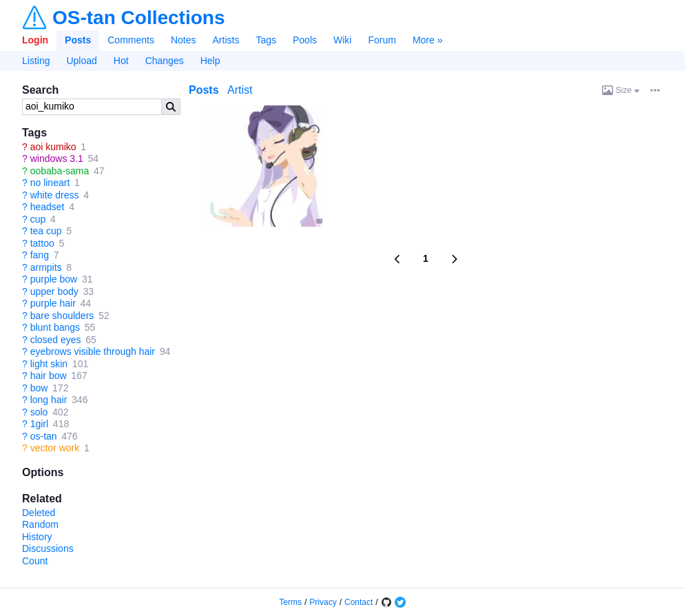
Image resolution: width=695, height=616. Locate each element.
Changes (165, 61)
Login (35, 40)
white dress (55, 195)
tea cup (46, 231)
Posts (78, 40)
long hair (49, 400)
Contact (359, 602)
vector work (55, 448)
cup (38, 219)
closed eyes (56, 340)
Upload (81, 61)
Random (40, 524)
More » (428, 40)
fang (40, 255)
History (37, 537)
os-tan (44, 436)
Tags (266, 40)
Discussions (48, 548)
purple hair (53, 303)
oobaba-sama (60, 171)
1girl (39, 424)
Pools (305, 40)
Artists (226, 40)
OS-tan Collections (138, 18)
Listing (36, 61)
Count (35, 561)
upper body (54, 291)
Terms (290, 602)
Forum (382, 40)
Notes (184, 40)
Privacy (323, 602)
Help (210, 61)
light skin (49, 364)
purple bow (54, 279)
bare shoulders (62, 316)
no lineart (50, 183)
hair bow (49, 376)
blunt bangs (55, 327)
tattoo (42, 243)
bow (39, 388)
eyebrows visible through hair (93, 351)
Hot (121, 61)
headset (48, 207)
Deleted (39, 513)
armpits (46, 267)
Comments (131, 40)
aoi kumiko (53, 147)
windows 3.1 (57, 158)
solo (39, 412)
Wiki (342, 40)
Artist (240, 90)
